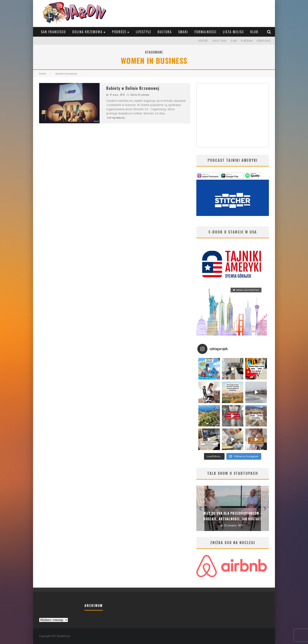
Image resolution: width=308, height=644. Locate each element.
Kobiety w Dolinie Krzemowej (133, 88)
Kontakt (203, 41)
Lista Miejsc (233, 32)
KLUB (254, 32)
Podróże (119, 32)
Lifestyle (144, 32)
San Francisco (53, 32)
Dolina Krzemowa (87, 32)
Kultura (165, 32)
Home (43, 74)
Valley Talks (220, 41)
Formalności (206, 32)
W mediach (247, 41)
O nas (234, 41)
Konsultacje (264, 41)
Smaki (183, 32)
